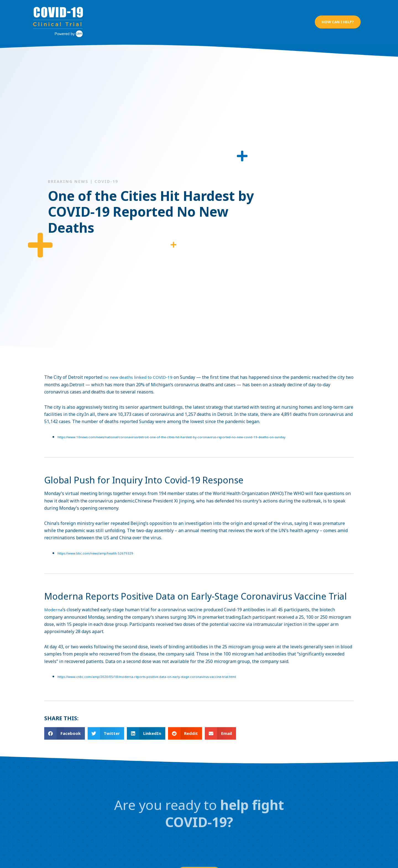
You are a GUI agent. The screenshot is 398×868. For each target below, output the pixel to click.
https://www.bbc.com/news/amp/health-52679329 (97, 549)
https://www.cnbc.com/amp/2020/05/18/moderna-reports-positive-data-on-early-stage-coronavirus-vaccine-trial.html (150, 673)
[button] (337, 20)
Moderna (54, 606)
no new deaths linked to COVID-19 (139, 372)
